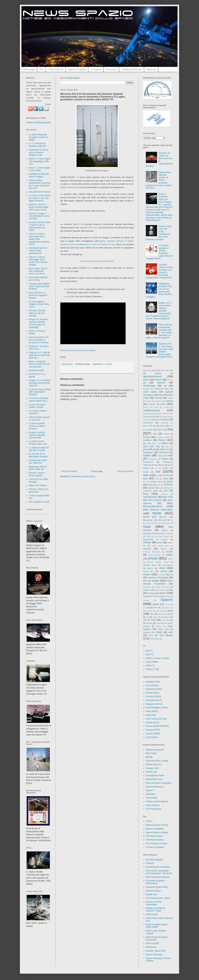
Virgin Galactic (153, 805)
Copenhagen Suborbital (161, 414)
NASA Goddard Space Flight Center (157, 926)
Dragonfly (165, 423)
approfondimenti (152, 376)
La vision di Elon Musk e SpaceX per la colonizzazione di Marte (40, 226)
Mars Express (155, 500)
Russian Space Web (156, 951)
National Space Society (157, 825)
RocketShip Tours (154, 779)
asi (144, 383)
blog (161, 395)
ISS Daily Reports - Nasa (158, 898)
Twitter (170, 614)
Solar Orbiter (160, 590)
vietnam (159, 626)
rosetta (164, 571)
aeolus (146, 370)
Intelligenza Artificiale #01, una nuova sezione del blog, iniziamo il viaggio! (159, 290)
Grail (167, 449)
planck (164, 549)
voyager (147, 632)
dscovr (146, 426)
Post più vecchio (125, 471)
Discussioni (111, 69)
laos (159, 485)
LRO (165, 491)
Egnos (163, 426)
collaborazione (151, 410)
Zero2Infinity (155, 639)
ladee (150, 485)
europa (146, 437)
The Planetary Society (156, 843)
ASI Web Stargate (155, 860)
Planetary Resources (152, 552)
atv (165, 386)
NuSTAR (167, 533)
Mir (172, 520)
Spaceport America (151, 596)
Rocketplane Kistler (155, 775)
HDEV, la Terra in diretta (157, 658)
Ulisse (155, 617)
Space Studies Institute (157, 832)
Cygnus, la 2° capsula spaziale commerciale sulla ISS (39, 355)
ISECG (149, 821)
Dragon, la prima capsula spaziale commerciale (37, 435)
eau (154, 426)
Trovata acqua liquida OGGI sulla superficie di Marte (39, 286)
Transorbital (152, 798)
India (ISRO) (152, 711)
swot (162, 611)
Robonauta (151, 947)
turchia (161, 614)
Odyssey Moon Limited (157, 761)
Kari (145, 482)
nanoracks (166, 523)
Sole (171, 590)
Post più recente (69, 471)
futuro (162, 440)
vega (171, 620)
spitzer (156, 604)
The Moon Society (155, 840)
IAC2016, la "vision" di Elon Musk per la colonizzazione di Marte (159, 160)
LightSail (151, 488)
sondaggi (152, 593)
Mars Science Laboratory (158, 510)
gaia (145, 443)
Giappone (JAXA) (154, 704)
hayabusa (148, 452)
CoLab (166, 407)
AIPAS (163, 370)
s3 (160, 575)
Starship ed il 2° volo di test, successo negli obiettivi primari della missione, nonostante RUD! (159, 350)
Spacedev (151, 794)
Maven (146, 517)
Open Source (164, 536)
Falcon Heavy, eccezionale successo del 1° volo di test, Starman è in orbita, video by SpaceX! (159, 331)
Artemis (158, 380)
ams (171, 370)
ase (169, 380)
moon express (152, 523)
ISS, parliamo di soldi (39, 502)
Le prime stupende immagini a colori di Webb (38, 137)
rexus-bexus (168, 565)
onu (153, 536)
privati (153, 558)
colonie (146, 414)
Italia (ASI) (151, 715)
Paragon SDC (153, 768)
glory (167, 447)
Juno (165, 479)
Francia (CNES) (154, 696)
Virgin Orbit (164, 629)
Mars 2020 (168, 497)
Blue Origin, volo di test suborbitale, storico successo (38, 271)
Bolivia (170, 398)
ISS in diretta (152, 662)
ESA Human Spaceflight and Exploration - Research (159, 872)
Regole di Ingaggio (77, 69)
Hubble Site (151, 894)
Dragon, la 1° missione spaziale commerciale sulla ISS (40, 383)
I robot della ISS (56, 69)
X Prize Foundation (155, 847)
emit (171, 426)
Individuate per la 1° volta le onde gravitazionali (39, 251)
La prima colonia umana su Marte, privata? (37, 426)
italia (146, 475)
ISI (156, 468)
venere (149, 623)
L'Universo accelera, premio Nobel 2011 (39, 399)
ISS (41, 69)
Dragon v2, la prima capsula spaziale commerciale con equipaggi (38, 323)
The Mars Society (154, 836)
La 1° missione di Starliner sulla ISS (38, 145)
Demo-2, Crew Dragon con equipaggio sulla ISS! (40, 161)
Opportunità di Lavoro (155, 540)
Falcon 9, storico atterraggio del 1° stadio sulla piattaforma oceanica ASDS (39, 239)
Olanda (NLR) (153, 722)
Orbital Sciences (154, 764)
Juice (157, 479)
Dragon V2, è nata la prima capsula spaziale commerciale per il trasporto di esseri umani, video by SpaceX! (159, 311)
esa (170, 429)
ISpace (166, 468)
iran (156, 465)
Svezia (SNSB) (153, 733)
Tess (152, 614)
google (156, 449)
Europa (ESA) (153, 693)
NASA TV (150, 666)
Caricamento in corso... (37, 514)
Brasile (149, 401)
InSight (164, 459)
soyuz (163, 593)
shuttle (155, 581)
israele (146, 472)
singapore (147, 587)
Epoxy (160, 430)
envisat (149, 430)
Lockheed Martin (151, 491)
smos (167, 587)
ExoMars (147, 440)
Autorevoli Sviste (162, 389)
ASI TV (149, 651)
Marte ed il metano (38, 485)
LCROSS (168, 485)
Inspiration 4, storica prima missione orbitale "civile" (39, 152)
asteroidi (161, 383)
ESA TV (150, 654)
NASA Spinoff (152, 943)
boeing (158, 398)
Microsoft (162, 520)
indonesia (153, 459)
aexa (154, 370)
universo (165, 617)
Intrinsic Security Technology (154, 903)
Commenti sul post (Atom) (83, 476)
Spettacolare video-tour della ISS (38, 462)
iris (163, 465)
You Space (96, 69)
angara (158, 373)
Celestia (150, 863)
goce (145, 449)
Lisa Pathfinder (164, 488)
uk (147, 617)
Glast (158, 447)
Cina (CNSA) (152, 685)
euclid (166, 434)
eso (155, 434)
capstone (159, 401)
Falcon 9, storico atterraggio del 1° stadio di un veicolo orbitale (38, 261)
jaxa (145, 478)
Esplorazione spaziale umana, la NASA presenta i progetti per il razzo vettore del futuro (159, 180)
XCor (151, 635)
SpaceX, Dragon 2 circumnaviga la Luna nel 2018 (39, 216)
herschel (163, 452)
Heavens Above (153, 891)
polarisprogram (155, 555)
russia (147, 574)
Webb (159, 632)
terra (170, 611)
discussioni (148, 423)
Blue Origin (151, 753)
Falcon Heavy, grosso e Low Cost (39, 418)
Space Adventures (155, 787)
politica (169, 555)
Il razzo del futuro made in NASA (37, 406)
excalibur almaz (163, 437)
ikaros (160, 456)
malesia (164, 494)
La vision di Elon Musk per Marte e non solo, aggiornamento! (40, 198)
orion (160, 542)
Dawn (165, 419)
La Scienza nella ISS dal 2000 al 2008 (39, 449)
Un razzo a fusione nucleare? (38, 412)
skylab (158, 587)
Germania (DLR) (154, 700)
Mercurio (163, 517)
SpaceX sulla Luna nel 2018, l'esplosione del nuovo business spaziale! (159, 233)
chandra (152, 404)
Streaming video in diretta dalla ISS (38, 468)
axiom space (150, 392)
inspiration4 (148, 462)
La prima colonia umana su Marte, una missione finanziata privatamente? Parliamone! (159, 271)
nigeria (165, 530)
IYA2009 (166, 475)
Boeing (149, 757)
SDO (145, 581)
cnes (156, 407)
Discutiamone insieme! (40, 192)
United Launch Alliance (157, 801)
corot (161, 417)
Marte (157, 513)
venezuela (160, 623)
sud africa (166, 608)
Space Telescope (154, 954)
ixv (157, 475)
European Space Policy (157, 887)
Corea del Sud (149, 417)
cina (163, 404)
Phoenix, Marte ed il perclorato (39, 490)
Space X (150, 790)
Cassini (169, 401)
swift (154, 611)
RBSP (171, 559)
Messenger (148, 520)
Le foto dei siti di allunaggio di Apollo (38, 455)
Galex (154, 443)
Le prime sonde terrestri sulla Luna (38, 443)
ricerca (150, 568)
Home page (29, 69)
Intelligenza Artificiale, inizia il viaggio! (39, 175)
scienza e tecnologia (158, 577)
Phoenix (147, 549)
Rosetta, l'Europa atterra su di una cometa (37, 313)
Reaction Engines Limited (158, 562)
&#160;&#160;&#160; (93, 323)
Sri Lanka (169, 604)
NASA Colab (152, 914)
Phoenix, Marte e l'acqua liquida (37, 474)
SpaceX (167, 600)
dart (157, 420)
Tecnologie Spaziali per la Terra (38, 279)
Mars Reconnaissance (158, 505)
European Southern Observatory (155, 882)
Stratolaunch (152, 608)
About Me (151, 69)
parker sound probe (160, 546)
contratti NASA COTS (89, 228)
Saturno (169, 575)
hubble (147, 455)
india (170, 455)
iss (104, 364)
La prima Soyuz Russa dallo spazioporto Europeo (40, 392)
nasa (147, 527)
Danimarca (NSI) (154, 689)
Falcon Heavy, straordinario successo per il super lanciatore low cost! (40, 184)
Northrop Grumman (152, 533)
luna (146, 494)
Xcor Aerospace (154, 809)
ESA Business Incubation (158, 867)
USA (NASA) (152, 737)
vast (163, 620)
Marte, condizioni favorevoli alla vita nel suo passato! (39, 364)
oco (145, 536)
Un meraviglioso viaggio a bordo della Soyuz (39, 304)
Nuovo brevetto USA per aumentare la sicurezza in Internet (39, 340)
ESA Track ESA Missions (158, 877)
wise (171, 632)
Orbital (109, 364)
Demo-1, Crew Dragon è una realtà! (40, 169)
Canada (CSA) (153, 682)
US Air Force (149, 620)
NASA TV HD (152, 669)
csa (149, 420)
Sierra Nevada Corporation (159, 783)
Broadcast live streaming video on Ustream (78, 350)
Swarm (146, 611)
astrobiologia (149, 386)
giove (146, 446)
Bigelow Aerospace (155, 750)
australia (146, 389)
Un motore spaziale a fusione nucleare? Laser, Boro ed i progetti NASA (159, 252)
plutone (169, 552)
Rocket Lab (151, 772)
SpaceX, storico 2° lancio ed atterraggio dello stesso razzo (39, 207)
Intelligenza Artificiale (132, 69)
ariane (146, 380)
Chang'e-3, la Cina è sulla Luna (39, 348)
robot (162, 568)
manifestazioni (150, 497)
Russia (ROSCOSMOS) (157, 726)
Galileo (164, 443)
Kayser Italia (156, 482)
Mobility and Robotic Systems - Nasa (156, 909)
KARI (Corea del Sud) (156, 719)
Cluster (146, 407)
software (147, 590)
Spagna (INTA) (153, 730)
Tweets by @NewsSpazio (38, 122)
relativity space (150, 565)
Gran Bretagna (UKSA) (157, 708)
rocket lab (148, 571)
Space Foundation (155, 829)
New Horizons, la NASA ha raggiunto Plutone (38, 295)
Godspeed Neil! (36, 370)
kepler (170, 482)
